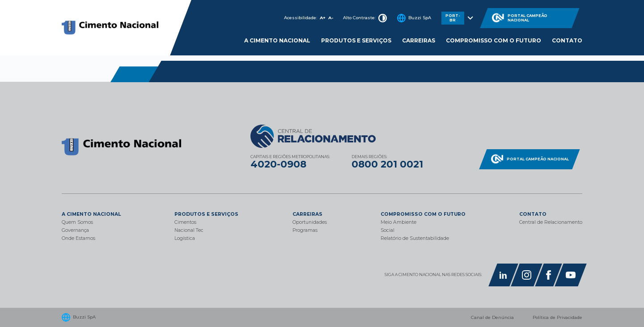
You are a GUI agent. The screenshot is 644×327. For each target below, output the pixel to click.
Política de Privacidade (557, 317)
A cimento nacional (277, 40)
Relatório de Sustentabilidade (415, 238)
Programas (305, 230)
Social (388, 230)
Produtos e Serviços (356, 40)
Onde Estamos (78, 238)
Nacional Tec (189, 230)
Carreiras (419, 40)
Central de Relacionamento (551, 222)
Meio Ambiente (398, 222)
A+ (323, 18)
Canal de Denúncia (492, 317)
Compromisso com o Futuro (494, 40)
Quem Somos (77, 222)
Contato (567, 40)
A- (331, 18)
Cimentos (185, 222)
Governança (75, 230)
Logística (185, 238)
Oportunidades (310, 222)
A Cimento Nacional (91, 214)
